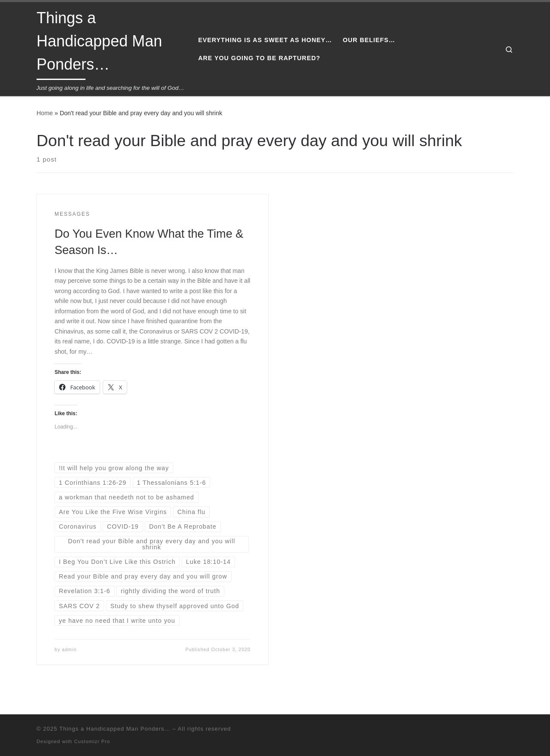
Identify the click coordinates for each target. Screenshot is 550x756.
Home (45, 113)
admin (69, 649)
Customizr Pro (92, 741)
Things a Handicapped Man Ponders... (115, 729)
